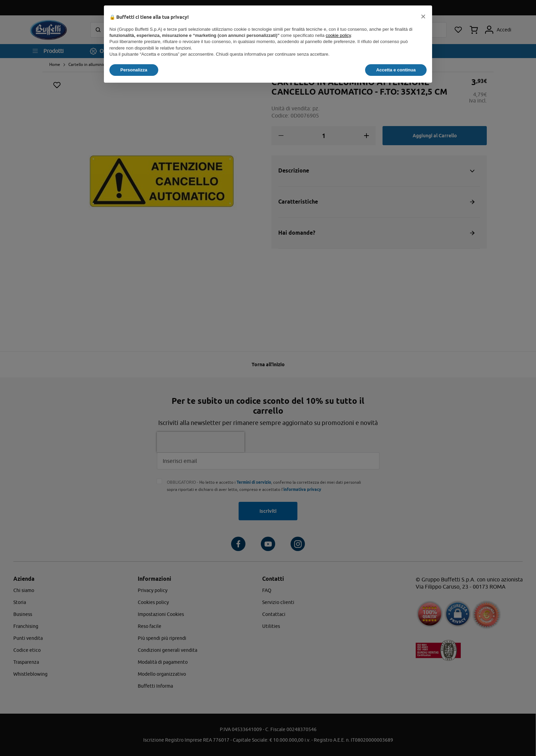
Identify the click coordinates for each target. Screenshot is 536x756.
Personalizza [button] (134, 70)
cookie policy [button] (338, 35)
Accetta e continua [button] (396, 70)
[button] (423, 16)
